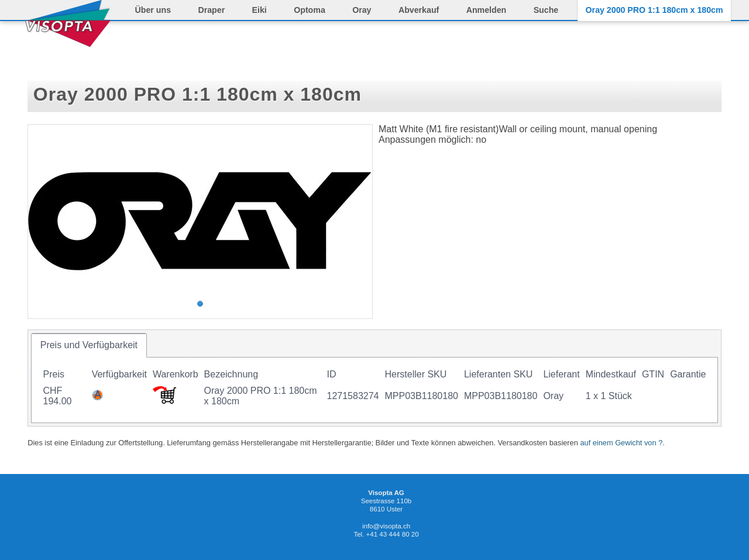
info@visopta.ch (386, 526)
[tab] (89, 345)
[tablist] (374, 378)
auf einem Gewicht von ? (621, 443)
